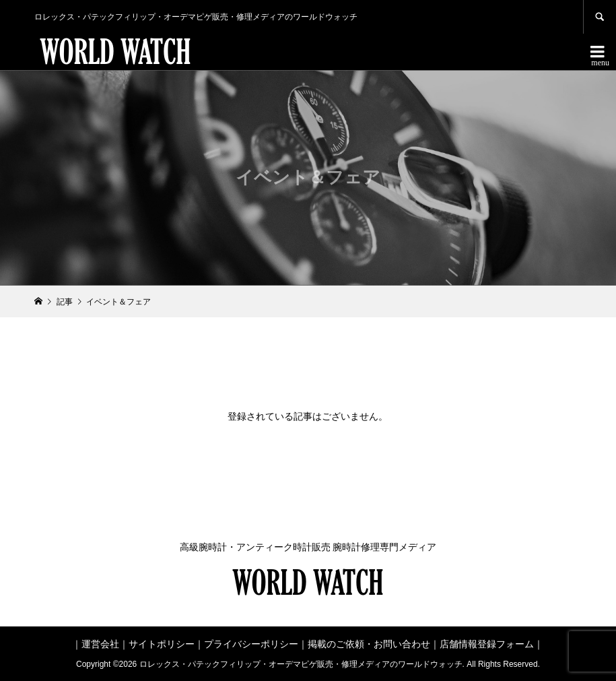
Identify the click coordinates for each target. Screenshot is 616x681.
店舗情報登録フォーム (487, 644)
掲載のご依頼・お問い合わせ (369, 644)
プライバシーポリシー (251, 644)
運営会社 (100, 644)
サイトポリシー (162, 644)
